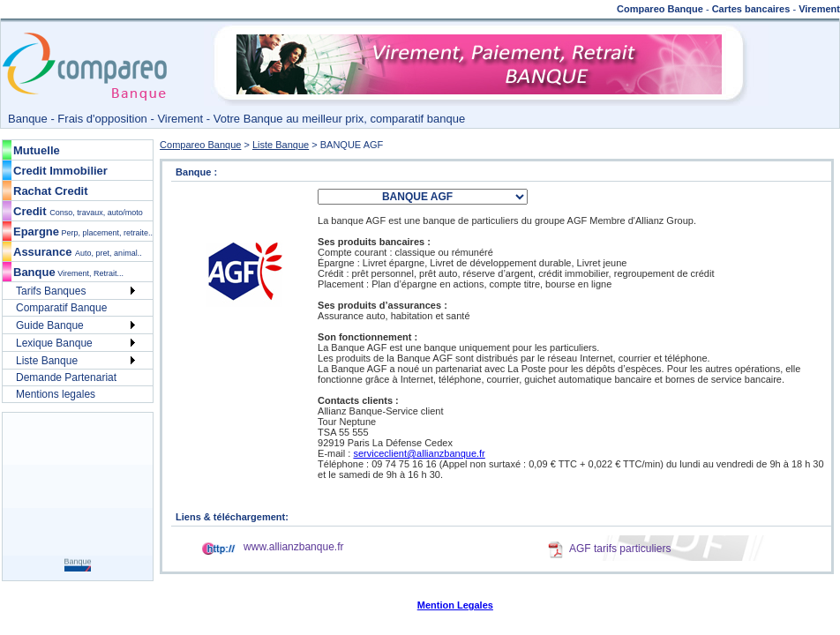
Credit (78, 211)
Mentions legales (56, 394)
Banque (68, 272)
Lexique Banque (54, 343)
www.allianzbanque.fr (293, 547)
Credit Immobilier (60, 171)
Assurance (78, 252)
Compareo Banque (200, 145)
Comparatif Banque (61, 308)
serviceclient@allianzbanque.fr (419, 453)
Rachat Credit (51, 191)
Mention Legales (455, 605)
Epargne (83, 232)
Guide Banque (50, 325)
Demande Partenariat (66, 377)
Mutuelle (37, 150)
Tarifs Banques (51, 291)
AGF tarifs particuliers (620, 549)
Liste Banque (47, 361)
